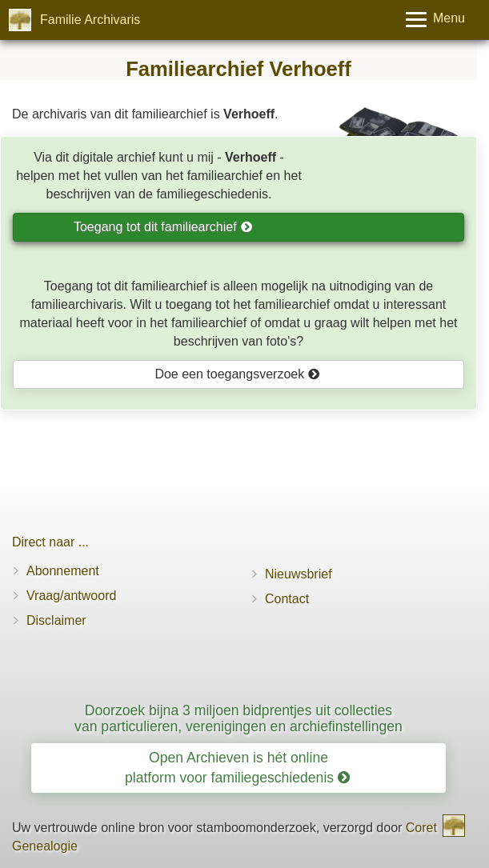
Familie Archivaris (90, 20)
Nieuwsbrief (299, 574)
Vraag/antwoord (71, 596)
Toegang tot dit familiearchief (163, 227)
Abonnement (63, 571)
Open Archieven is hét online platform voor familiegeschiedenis (237, 768)
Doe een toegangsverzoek (237, 374)
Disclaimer (56, 620)
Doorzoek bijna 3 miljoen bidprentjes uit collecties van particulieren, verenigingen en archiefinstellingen (238, 718)
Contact (287, 599)
